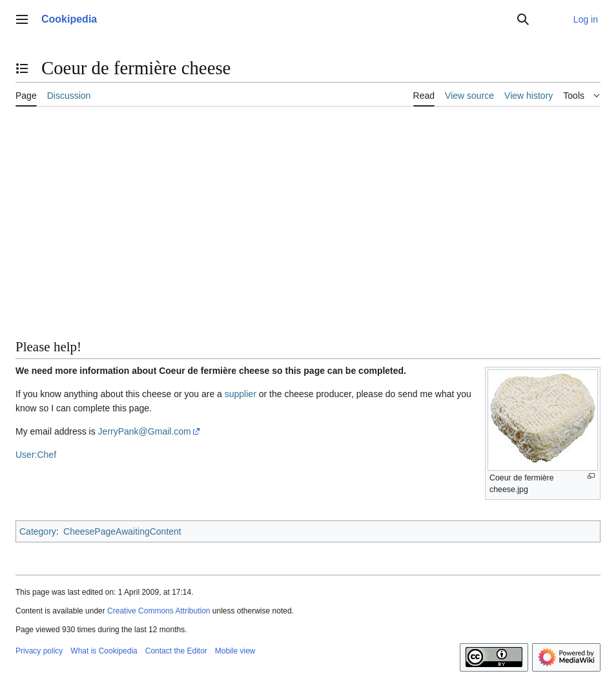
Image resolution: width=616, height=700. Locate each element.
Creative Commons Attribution (159, 611)
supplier (241, 394)
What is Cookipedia (104, 651)
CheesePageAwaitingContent (122, 531)
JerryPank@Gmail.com (145, 431)
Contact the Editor (176, 651)
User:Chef (36, 455)
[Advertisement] (308, 212)
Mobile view (235, 651)
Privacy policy (39, 651)
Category (38, 531)
